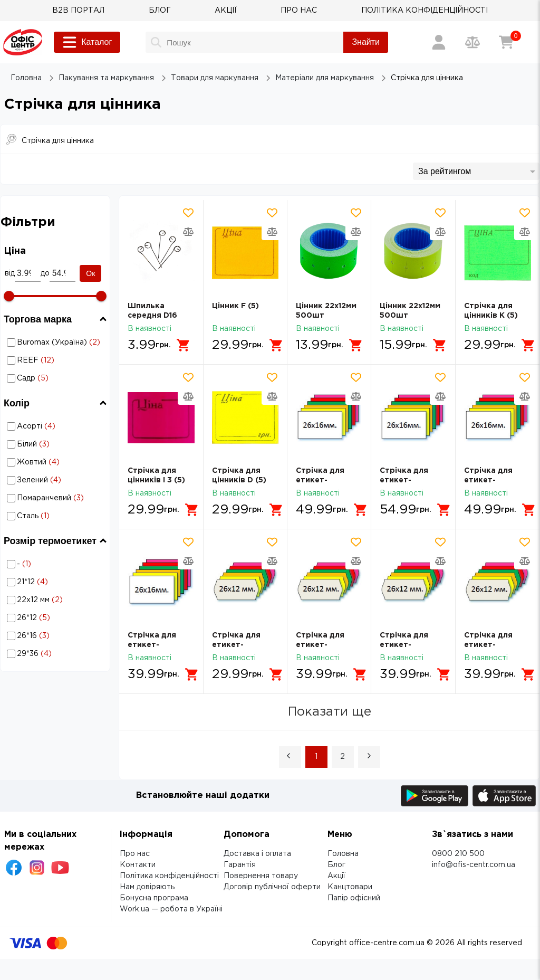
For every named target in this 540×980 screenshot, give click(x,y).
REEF (57, 360)
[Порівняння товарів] (472, 42)
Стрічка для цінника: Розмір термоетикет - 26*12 (55, 618)
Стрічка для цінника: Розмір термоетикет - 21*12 (55, 582)
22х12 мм (57, 600)
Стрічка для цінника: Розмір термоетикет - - (55, 564)
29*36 (57, 654)
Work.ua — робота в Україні (171, 909)
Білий (57, 444)
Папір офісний (354, 898)
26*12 (57, 618)
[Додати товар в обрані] (188, 213)
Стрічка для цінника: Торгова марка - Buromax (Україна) (52, 342)
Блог (336, 865)
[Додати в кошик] (184, 345)
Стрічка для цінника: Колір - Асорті (56, 426)
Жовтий (57, 462)
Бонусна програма (154, 898)
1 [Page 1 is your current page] (316, 757)
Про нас (135, 854)
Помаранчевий (57, 498)
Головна (343, 854)
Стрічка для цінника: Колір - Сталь (56, 516)
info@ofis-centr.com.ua (474, 865)
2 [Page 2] (343, 757)
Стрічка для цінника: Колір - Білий (56, 444)
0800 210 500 (458, 854)
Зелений (57, 480)
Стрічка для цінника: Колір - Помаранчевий (56, 498)
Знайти (366, 42)
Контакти (138, 865)
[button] (290, 757)
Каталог (87, 42)
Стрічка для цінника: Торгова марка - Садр (45, 378)
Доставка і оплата (257, 854)
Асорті (57, 426)
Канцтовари (350, 887)
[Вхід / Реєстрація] (439, 42)
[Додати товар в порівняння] (188, 232)
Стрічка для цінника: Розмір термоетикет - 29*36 (55, 654)
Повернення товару (261, 876)
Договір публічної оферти (272, 887)
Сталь (57, 516)
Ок (90, 273)
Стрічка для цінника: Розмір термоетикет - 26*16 (55, 636)
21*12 (57, 582)
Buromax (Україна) (57, 342)
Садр (57, 378)
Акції (336, 876)
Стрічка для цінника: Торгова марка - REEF (47, 360)
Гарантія (240, 865)
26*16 (57, 636)
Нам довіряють (147, 887)
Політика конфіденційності (169, 876)
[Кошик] (506, 42)
